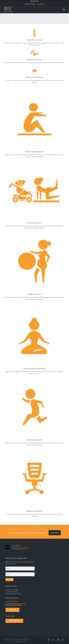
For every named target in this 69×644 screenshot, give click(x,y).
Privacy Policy (23, 641)
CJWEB (17, 641)
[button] (64, 9)
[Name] (20, 569)
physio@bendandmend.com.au (16, 604)
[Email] (20, 574)
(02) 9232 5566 (12, 602)
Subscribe (9, 580)
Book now (55, 533)
